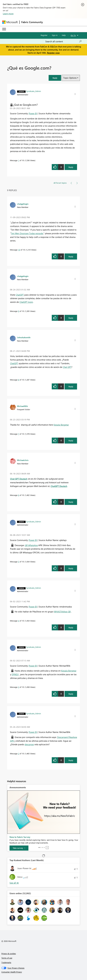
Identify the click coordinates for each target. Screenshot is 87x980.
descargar (29, 744)
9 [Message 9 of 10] (19, 311)
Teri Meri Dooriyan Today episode (27, 233)
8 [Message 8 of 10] (19, 380)
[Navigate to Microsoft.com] (10, 22)
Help (64, 35)
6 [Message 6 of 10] (19, 495)
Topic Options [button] (70, 78)
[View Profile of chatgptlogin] (23, 204)
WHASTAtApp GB (62, 612)
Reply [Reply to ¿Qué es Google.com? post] (71, 167)
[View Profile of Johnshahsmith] (24, 337)
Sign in (55, 35)
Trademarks (6, 962)
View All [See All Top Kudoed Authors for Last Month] (14, 883)
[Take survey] (19, 848)
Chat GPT (67, 367)
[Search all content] (64, 41)
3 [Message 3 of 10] (19, 687)
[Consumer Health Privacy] (44, 972)
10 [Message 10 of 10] (19, 250)
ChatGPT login (26, 302)
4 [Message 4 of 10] (19, 621)
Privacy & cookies (9, 953)
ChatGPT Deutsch (59, 486)
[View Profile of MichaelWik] (22, 406)
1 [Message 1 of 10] (19, 160)
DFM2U (15, 674)
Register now (53, 53)
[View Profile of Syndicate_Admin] (34, 91)
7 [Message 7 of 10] (19, 434)
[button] (55, 78)
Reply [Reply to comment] (71, 256)
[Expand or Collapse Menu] (4, 29)
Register (44, 35)
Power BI (33, 113)
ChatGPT (20, 295)
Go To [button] (73, 35)
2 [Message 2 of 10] (19, 753)
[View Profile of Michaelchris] (23, 460)
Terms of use (7, 958)
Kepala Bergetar (61, 425)
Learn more (8, 14)
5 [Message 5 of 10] (19, 562)
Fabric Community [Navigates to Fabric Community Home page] (32, 22)
